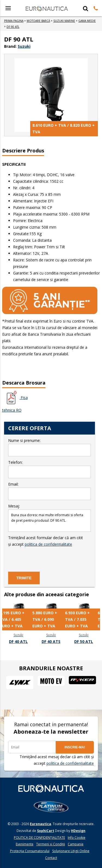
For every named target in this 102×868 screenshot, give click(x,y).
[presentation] (50, 558)
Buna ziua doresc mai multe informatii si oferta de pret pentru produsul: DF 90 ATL (50, 521)
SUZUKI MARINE (64, 21)
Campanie (76, 844)
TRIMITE (24, 578)
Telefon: (50, 469)
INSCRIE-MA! (75, 747)
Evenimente (25, 844)
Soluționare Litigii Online (71, 851)
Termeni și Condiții (51, 844)
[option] (18, 624)
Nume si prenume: (50, 447)
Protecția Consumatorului (30, 851)
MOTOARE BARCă (38, 21)
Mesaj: (50, 518)
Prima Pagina (14, 21)
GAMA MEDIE (87, 21)
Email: (50, 491)
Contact (51, 858)
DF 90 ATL (13, 27)
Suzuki (24, 46)
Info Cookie (77, 838)
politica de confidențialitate (48, 544)
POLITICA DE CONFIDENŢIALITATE (39, 838)
